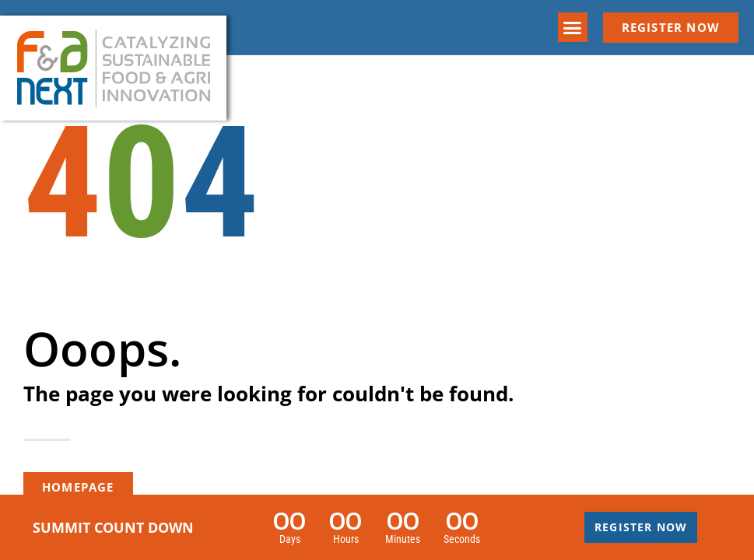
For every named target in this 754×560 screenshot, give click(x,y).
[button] (573, 27)
